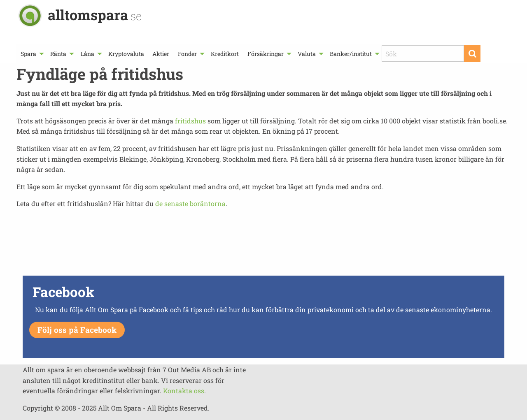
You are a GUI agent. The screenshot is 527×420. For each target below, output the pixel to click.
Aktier (161, 54)
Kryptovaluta (126, 54)
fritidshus (190, 121)
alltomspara (95, 15)
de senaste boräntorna (190, 203)
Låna (87, 54)
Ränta (58, 54)
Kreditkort (225, 54)
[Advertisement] (263, 244)
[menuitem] (31, 54)
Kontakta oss (184, 391)
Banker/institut (351, 54)
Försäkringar (266, 54)
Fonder (187, 54)
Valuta (307, 54)
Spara (28, 54)
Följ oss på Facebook (77, 330)
